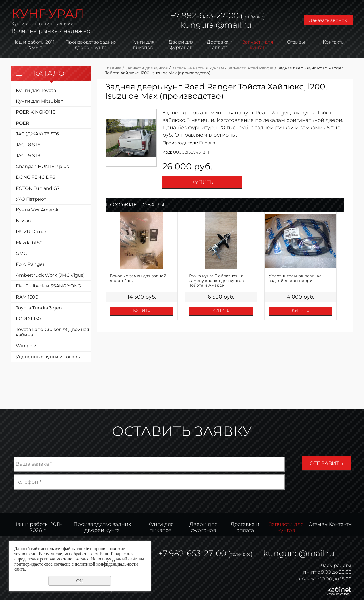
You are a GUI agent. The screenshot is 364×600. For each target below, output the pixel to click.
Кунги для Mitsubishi (40, 101)
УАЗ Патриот (31, 199)
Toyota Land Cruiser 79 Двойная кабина (53, 332)
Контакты (334, 42)
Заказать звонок (328, 20)
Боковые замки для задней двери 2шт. (138, 278)
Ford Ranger (30, 264)
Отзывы (296, 42)
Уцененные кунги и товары (48, 357)
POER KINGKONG (36, 112)
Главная (113, 68)
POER (23, 123)
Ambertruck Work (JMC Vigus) (50, 275)
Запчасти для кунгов (258, 45)
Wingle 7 (26, 346)
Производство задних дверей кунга (91, 45)
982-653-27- (204, 15)
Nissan (23, 221)
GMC (21, 253)
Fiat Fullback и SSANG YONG (48, 286)
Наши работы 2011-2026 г (34, 45)
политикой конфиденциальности (106, 564)
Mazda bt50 (29, 243)
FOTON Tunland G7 (38, 188)
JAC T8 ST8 (28, 145)
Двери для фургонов (181, 45)
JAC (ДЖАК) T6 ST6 (37, 134)
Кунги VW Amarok (37, 210)
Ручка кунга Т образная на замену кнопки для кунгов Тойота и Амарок (217, 281)
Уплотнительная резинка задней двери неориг (295, 278)
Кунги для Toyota (36, 90)
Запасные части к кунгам (198, 68)
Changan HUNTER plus (42, 166)
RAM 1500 (27, 297)
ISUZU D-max (31, 232)
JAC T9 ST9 (28, 156)
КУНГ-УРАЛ (48, 14)
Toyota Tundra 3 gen (39, 308)
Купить (202, 182)
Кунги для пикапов (143, 45)
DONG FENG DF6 (36, 177)
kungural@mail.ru (216, 25)
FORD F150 (28, 319)
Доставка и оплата (220, 45)
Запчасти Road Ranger (251, 68)
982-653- (187, 553)
